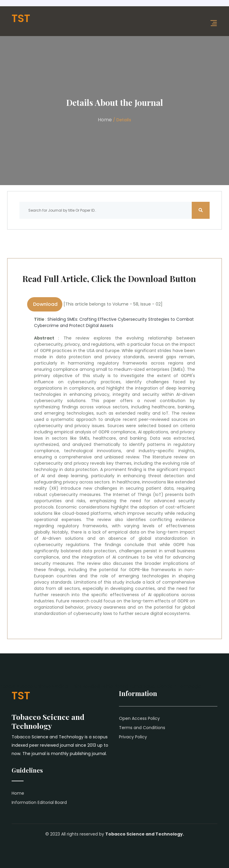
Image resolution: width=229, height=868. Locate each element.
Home (105, 120)
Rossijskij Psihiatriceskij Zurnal (113, 686)
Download (45, 304)
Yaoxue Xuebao (16, 686)
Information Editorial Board (39, 802)
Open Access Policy (139, 718)
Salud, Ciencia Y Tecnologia (172, 686)
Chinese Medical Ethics (58, 686)
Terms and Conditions (142, 728)
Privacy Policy (133, 737)
